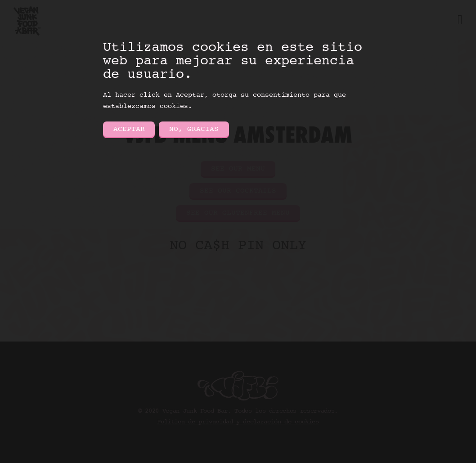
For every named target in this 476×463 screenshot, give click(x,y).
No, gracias (194, 129)
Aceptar (129, 129)
